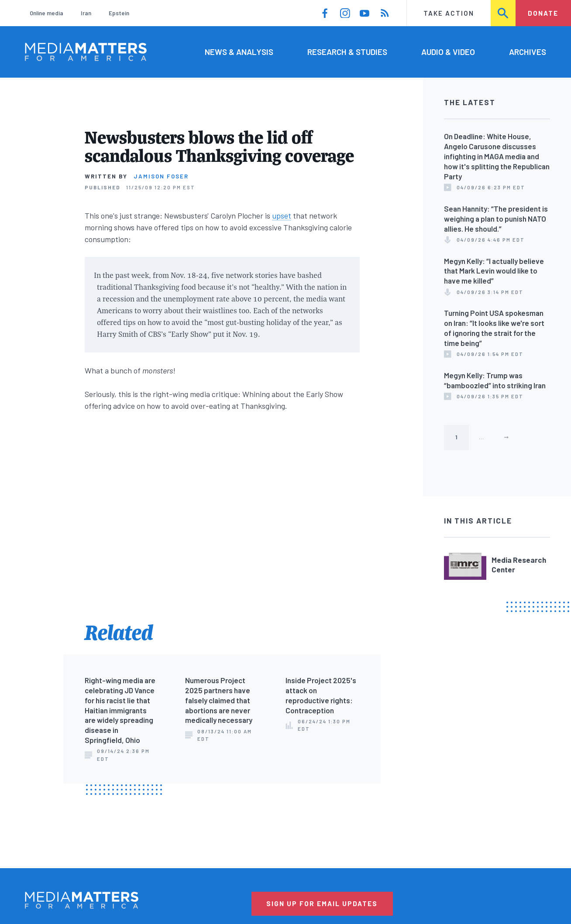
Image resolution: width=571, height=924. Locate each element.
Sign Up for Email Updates (322, 903)
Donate (543, 13)
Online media (46, 13)
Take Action (449, 13)
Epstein (119, 13)
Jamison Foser (161, 176)
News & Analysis (239, 52)
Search (504, 13)
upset (282, 216)
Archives (528, 52)
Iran (86, 13)
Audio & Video (448, 52)
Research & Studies (347, 52)
